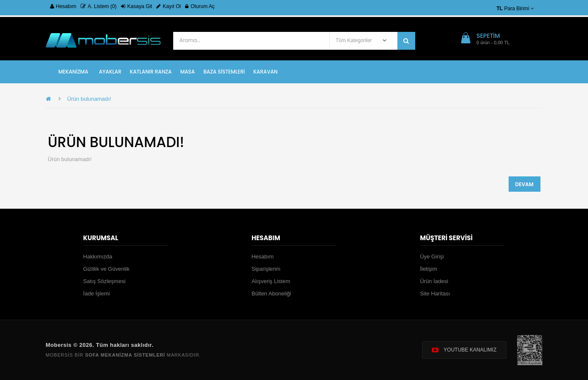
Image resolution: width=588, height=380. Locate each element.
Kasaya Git (137, 6)
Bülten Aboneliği (271, 294)
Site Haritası (435, 294)
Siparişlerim (266, 269)
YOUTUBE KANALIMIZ (464, 350)
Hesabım (63, 6)
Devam (525, 184)
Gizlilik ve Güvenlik (106, 269)
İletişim (428, 269)
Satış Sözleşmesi (104, 281)
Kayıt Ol (169, 6)
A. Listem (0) (99, 6)
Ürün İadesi (434, 281)
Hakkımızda (98, 257)
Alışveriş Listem (271, 281)
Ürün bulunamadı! (89, 99)
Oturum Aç (200, 6)
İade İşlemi (97, 294)
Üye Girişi (432, 257)
